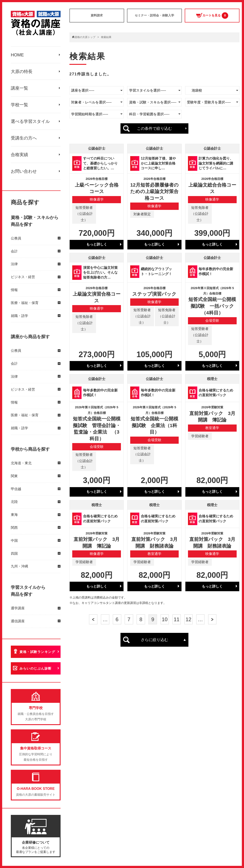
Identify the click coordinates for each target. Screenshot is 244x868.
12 (189, 619)
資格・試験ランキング (37, 652)
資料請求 (97, 15)
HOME (17, 55)
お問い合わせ (24, 171)
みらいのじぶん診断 (36, 668)
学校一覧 (19, 105)
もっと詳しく (97, 244)
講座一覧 (19, 88)
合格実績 (19, 155)
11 (177, 619)
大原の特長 (22, 71)
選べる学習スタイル (30, 121)
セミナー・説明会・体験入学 (154, 15)
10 (165, 619)
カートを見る (212, 16)
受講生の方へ (24, 138)
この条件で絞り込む (154, 128)
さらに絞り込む (154, 640)
